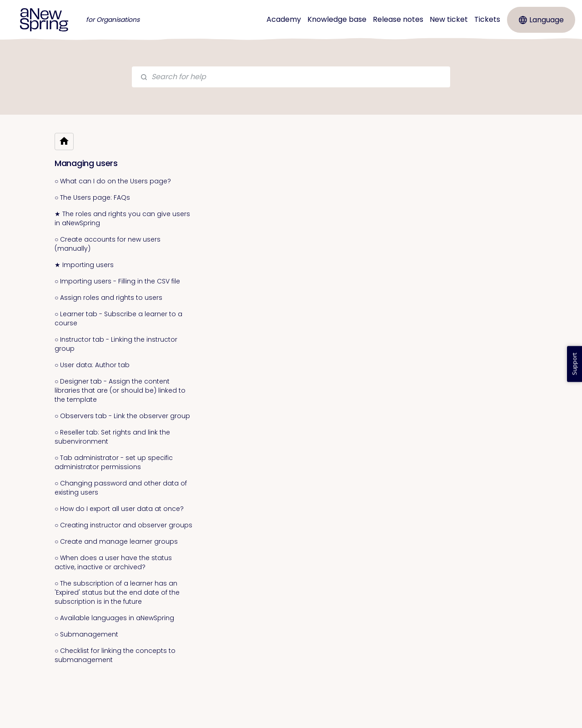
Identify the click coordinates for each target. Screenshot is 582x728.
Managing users (86, 163)
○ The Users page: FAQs (92, 197)
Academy (284, 19)
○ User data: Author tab (92, 365)
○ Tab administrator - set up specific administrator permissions (114, 462)
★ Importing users (84, 265)
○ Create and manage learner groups (116, 541)
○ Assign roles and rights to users (108, 298)
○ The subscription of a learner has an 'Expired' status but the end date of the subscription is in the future (117, 592)
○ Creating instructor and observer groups (123, 525)
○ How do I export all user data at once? (119, 509)
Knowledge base (337, 19)
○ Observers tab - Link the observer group (122, 416)
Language (541, 20)
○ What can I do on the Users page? (113, 181)
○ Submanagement (86, 634)
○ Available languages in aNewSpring (114, 618)
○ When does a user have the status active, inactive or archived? (113, 562)
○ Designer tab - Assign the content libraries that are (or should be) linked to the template (120, 390)
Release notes (398, 19)
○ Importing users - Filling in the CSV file (117, 281)
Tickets (487, 19)
